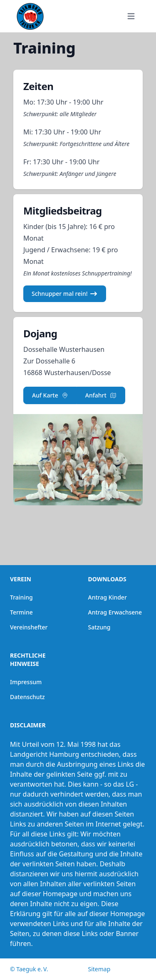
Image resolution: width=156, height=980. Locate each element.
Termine (21, 612)
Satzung (99, 627)
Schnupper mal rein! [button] (65, 294)
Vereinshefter (29, 627)
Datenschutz (27, 697)
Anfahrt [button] (101, 395)
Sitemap (99, 969)
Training (21, 597)
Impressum (26, 682)
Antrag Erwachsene (115, 612)
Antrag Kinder (108, 597)
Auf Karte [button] (50, 395)
